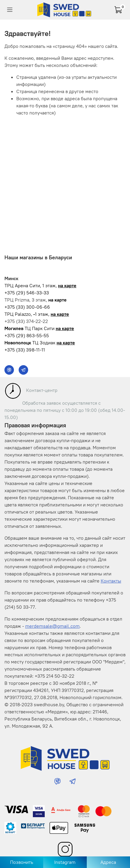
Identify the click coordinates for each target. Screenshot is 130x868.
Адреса (108, 862)
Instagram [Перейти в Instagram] (65, 862)
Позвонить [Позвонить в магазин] (22, 862)
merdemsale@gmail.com (52, 626)
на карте (67, 285)
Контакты (111, 581)
